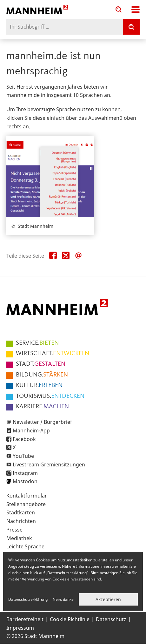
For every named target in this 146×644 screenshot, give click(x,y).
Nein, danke (63, 599)
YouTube (23, 456)
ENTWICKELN (53, 354)
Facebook (24, 439)
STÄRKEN (42, 375)
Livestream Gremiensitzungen (49, 464)
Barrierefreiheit (25, 619)
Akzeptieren (108, 599)
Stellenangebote (26, 504)
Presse (14, 530)
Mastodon (25, 481)
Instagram (25, 473)
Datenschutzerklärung (28, 599)
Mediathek (19, 538)
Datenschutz (111, 619)
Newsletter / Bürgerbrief (42, 422)
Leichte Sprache (25, 546)
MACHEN (42, 407)
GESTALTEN (41, 364)
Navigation (136, 10)
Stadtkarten (21, 512)
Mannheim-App (31, 430)
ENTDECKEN (50, 396)
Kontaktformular (27, 496)
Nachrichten (21, 521)
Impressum (20, 628)
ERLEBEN (39, 385)
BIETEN (37, 343)
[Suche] (131, 27)
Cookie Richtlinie (70, 619)
